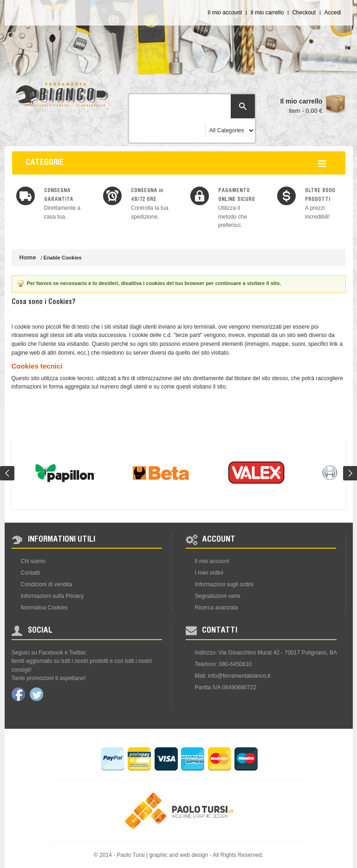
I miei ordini (209, 573)
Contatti (30, 573)
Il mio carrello (267, 13)
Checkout (304, 13)
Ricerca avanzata (217, 608)
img (26, 196)
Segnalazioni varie (218, 596)
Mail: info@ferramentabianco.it (233, 676)
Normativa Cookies (44, 608)
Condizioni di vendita (47, 584)
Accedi (332, 13)
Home (28, 257)
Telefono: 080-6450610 (224, 664)
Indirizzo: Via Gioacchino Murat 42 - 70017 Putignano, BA (266, 653)
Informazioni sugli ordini (224, 584)
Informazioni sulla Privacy (52, 596)
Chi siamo (33, 561)
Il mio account (225, 13)
